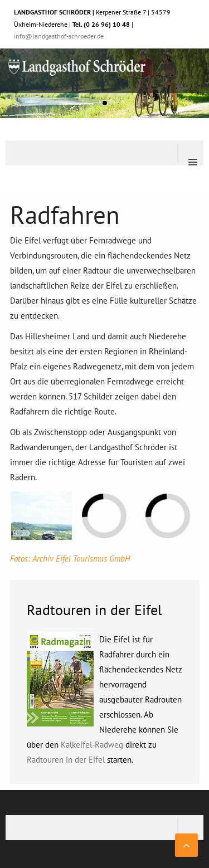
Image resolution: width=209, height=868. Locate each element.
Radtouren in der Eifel (66, 760)
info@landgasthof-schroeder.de (59, 36)
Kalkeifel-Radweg (92, 745)
